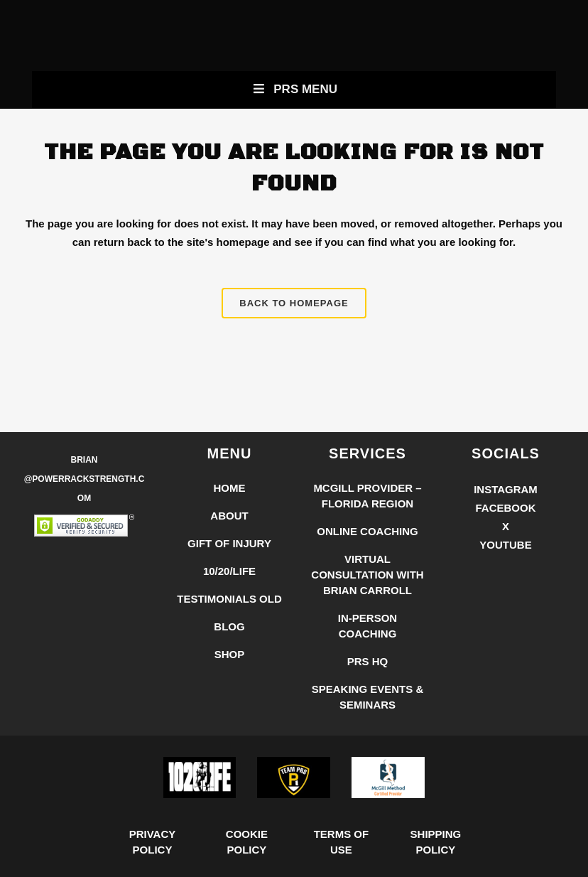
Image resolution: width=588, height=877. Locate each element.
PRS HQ (368, 661)
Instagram (506, 489)
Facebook (505, 508)
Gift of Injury (229, 543)
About (229, 516)
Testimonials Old (229, 599)
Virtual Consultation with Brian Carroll (367, 575)
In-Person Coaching (367, 626)
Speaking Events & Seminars (368, 697)
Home (230, 488)
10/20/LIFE (229, 571)
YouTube (505, 545)
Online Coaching (367, 531)
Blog (229, 626)
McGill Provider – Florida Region (367, 496)
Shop (230, 654)
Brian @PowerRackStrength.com (85, 479)
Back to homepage (294, 303)
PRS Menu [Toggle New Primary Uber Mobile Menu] (294, 89)
